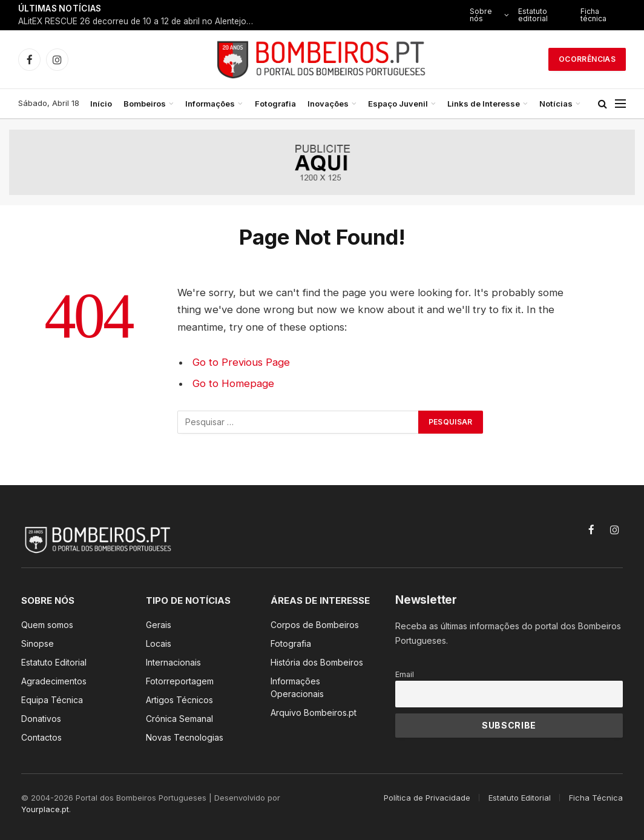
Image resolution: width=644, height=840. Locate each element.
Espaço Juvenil (398, 104)
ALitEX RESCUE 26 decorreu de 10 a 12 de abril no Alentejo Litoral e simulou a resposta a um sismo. (139, 21)
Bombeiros (145, 104)
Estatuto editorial (533, 15)
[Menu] (620, 104)
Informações (210, 104)
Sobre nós (481, 15)
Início (101, 104)
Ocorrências (587, 59)
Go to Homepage (233, 383)
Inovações (328, 104)
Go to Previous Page (241, 362)
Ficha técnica (593, 15)
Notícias (556, 104)
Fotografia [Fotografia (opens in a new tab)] (275, 104)
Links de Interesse (484, 104)
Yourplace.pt (45, 809)
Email (405, 674)
